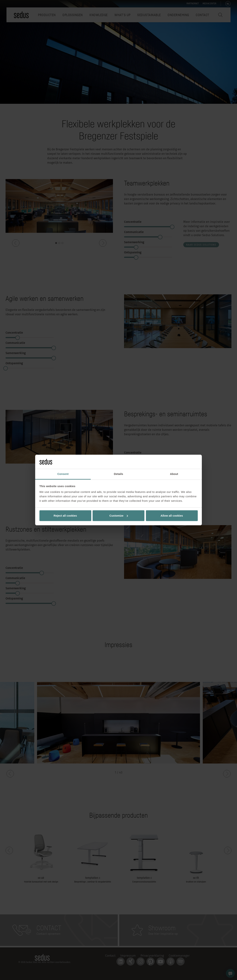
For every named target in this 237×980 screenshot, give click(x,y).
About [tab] (174, 474)
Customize (119, 516)
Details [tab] (118, 474)
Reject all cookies (65, 516)
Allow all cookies (172, 516)
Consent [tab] (63, 474)
